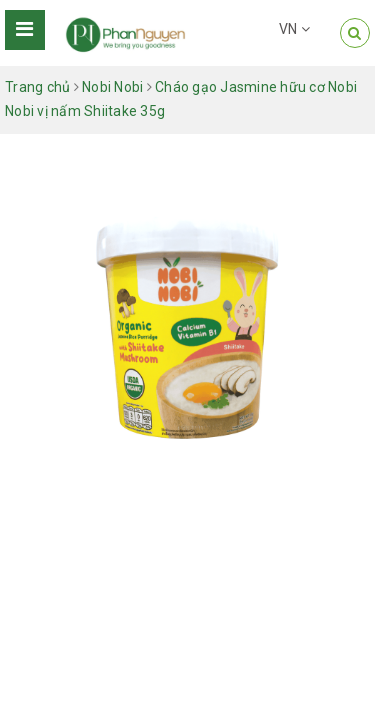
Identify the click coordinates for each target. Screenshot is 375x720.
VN (294, 29)
